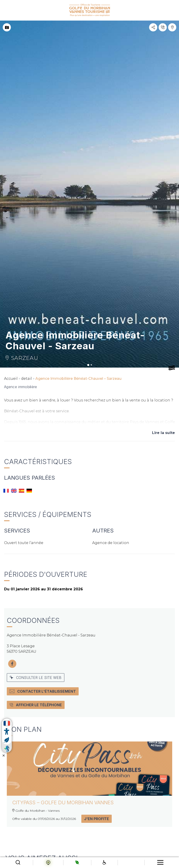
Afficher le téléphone (36, 705)
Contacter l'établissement (43, 691)
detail (27, 379)
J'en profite (97, 819)
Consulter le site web (36, 678)
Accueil (11, 379)
